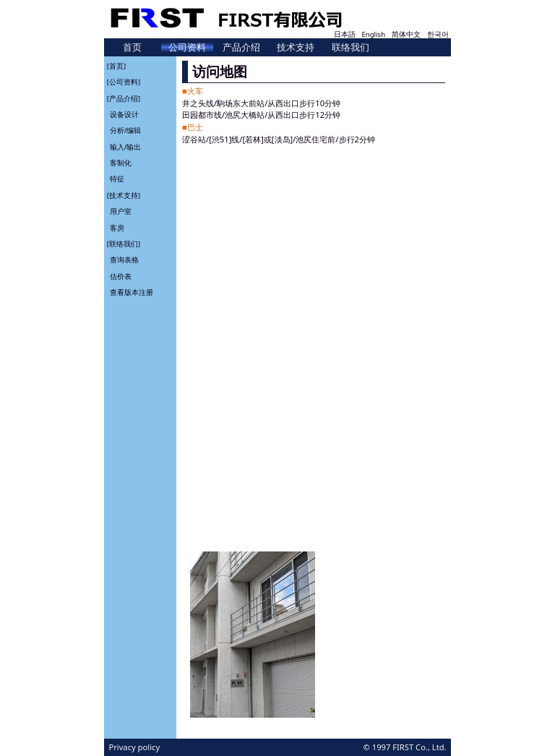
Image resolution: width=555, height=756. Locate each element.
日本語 (345, 34)
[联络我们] (124, 244)
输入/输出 (126, 146)
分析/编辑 (126, 130)
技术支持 (296, 47)
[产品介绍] (124, 98)
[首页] (116, 65)
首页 (132, 47)
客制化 (121, 163)
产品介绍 (241, 47)
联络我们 (350, 47)
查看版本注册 (132, 292)
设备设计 (124, 115)
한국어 (438, 34)
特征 (117, 179)
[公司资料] (124, 82)
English (373, 34)
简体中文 (406, 34)
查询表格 (124, 260)
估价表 (121, 276)
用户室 (121, 211)
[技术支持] (124, 195)
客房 (117, 227)
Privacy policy (134, 747)
